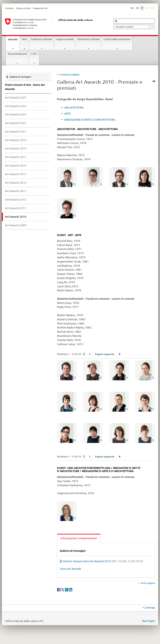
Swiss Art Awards (70, 569)
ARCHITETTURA (74, 107)
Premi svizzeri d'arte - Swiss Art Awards (25, 87)
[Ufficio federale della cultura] (54, 24)
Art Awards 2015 (16, 174)
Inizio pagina (148, 583)
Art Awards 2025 (16, 97)
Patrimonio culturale (88, 39)
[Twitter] (63, 589)
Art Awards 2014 (16, 183)
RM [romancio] (147, 8)
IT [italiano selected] (142, 8)
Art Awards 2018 (16, 148)
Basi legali (149, 621)
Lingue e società (65, 39)
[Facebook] (59, 589)
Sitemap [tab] (150, 607)
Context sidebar (70, 75)
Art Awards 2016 (16, 165)
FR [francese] (137, 8)
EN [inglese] (153, 8)
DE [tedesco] (132, 8)
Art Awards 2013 (16, 191)
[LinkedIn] (71, 589)
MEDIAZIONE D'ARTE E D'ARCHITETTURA (90, 120)
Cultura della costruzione (117, 39)
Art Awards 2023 (16, 114)
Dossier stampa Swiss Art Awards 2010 (103, 561)
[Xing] (67, 589)
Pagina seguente (105, 354)
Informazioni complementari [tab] (79, 538)
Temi (24, 39)
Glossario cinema (134, 27)
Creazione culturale (41, 39)
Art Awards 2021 (16, 131)
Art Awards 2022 (16, 123)
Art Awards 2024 (16, 106)
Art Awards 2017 (16, 157)
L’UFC (34, 54)
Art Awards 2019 (16, 140)
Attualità (14, 41)
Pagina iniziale (23, 8)
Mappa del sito (40, 8)
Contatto (9, 8)
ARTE (68, 114)
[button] (117, 21)
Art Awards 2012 (16, 200)
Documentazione (17, 54)
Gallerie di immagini (20, 76)
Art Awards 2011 (16, 208)
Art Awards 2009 (16, 225)
